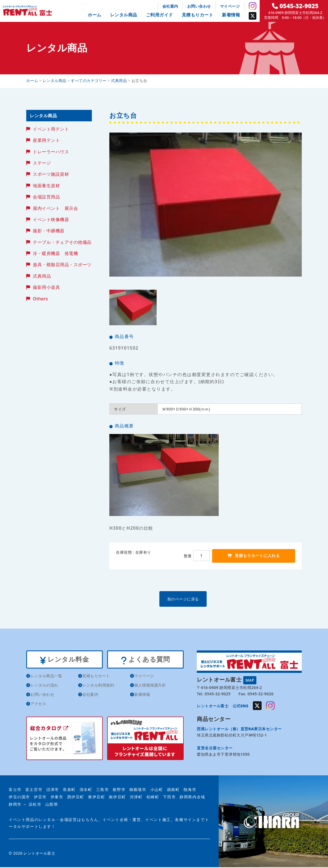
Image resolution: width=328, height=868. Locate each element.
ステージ (42, 163)
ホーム (95, 15)
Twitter (253, 16)
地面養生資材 (46, 186)
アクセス (38, 705)
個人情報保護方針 (150, 686)
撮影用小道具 (46, 287)
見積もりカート (198, 15)
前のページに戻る (205, 599)
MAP (250, 680)
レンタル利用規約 (98, 686)
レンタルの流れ (44, 686)
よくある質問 (145, 660)
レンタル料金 (64, 660)
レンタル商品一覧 (46, 677)
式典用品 (42, 276)
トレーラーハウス (51, 152)
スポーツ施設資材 (51, 174)
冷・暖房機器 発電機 (55, 253)
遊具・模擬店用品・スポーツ (62, 265)
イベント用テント (51, 129)
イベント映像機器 (51, 219)
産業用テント (46, 140)
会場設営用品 (46, 197)
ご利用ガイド (159, 15)
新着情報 (231, 15)
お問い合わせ (199, 6)
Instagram (253, 6)
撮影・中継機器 (49, 231)
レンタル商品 (124, 15)
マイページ (230, 6)
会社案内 (170, 6)
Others (40, 299)
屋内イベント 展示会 (55, 208)
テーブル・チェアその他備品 (62, 242)
